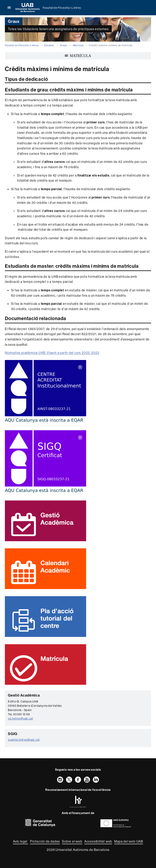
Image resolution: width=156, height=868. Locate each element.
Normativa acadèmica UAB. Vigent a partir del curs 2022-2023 (52, 353)
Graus (63, 45)
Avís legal (21, 841)
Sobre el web (72, 841)
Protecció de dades (45, 841)
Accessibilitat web (98, 841)
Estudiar (49, 45)
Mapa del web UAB (129, 841)
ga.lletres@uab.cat (20, 719)
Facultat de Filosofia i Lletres (62, 8)
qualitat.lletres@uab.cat (24, 740)
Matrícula (78, 45)
